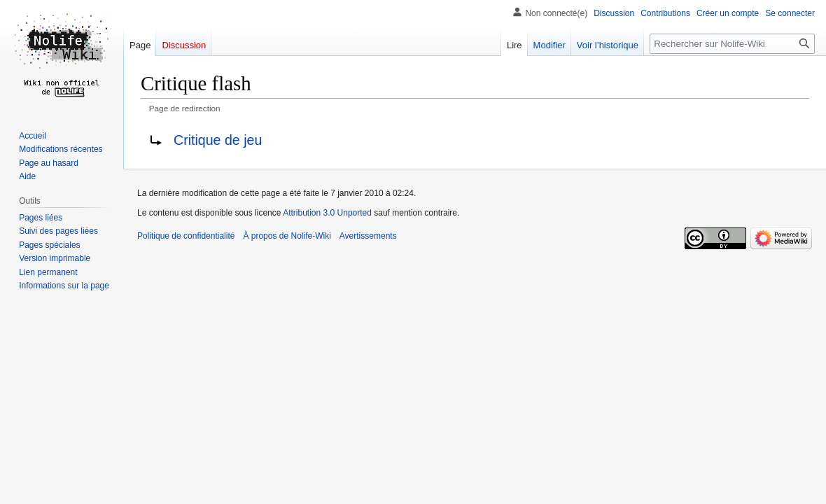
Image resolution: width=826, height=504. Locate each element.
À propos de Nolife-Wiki (287, 236)
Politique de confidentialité (186, 236)
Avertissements (368, 236)
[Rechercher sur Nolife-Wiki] (732, 44)
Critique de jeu (218, 140)
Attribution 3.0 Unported (327, 213)
